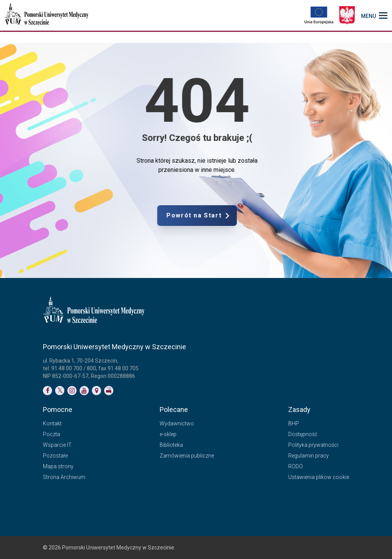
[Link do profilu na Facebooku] (47, 391)
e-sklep (168, 434)
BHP (294, 423)
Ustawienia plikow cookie (319, 477)
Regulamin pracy (309, 456)
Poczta (51, 434)
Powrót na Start (232, 216)
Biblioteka (171, 445)
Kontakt (52, 423)
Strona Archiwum (64, 477)
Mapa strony (58, 466)
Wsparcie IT (57, 445)
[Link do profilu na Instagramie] (72, 391)
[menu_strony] (374, 15)
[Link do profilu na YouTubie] (84, 391)
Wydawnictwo (177, 423)
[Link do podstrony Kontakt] (96, 391)
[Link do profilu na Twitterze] (60, 391)
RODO (296, 466)
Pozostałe (55, 456)
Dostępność (303, 434)
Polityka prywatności (313, 445)
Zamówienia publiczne (187, 456)
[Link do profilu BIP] (109, 391)
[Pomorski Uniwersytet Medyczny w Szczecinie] (47, 15)
